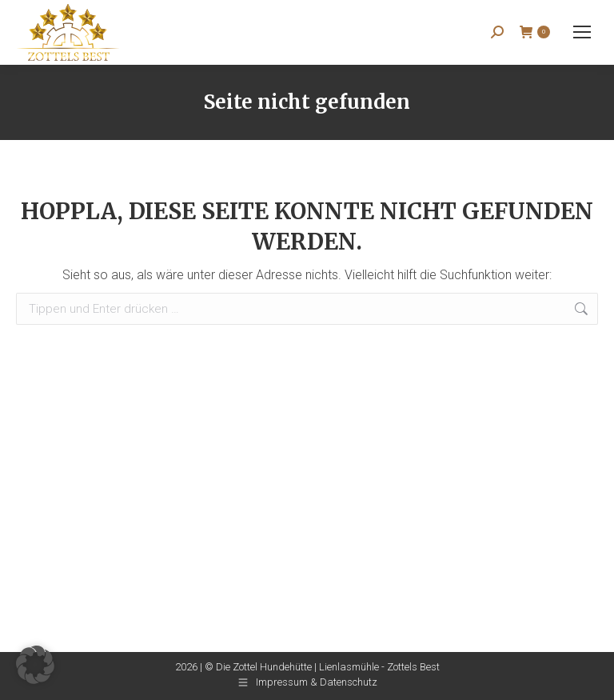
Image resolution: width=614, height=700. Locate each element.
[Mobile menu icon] (582, 32)
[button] (35, 665)
